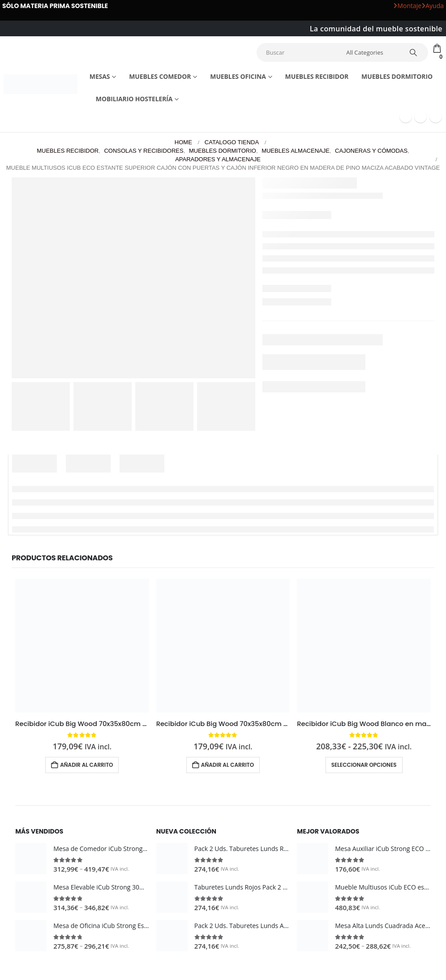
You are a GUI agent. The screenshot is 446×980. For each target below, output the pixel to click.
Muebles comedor (160, 76)
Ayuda (433, 6)
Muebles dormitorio (397, 76)
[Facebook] (406, 116)
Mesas (100, 76)
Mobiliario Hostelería (134, 99)
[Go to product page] (82, 646)
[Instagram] (436, 116)
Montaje (407, 6)
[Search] (413, 52)
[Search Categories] (371, 52)
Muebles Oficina (238, 76)
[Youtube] (420, 116)
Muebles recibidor (317, 76)
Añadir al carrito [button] (86, 765)
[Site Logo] (41, 84)
